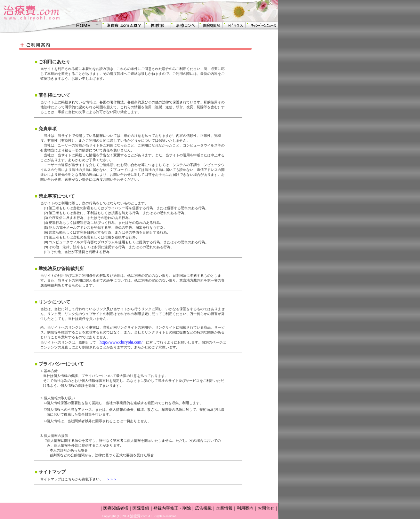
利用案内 (245, 508)
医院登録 (141, 508)
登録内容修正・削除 (172, 508)
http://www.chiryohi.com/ (121, 342)
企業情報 (224, 508)
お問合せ (266, 508)
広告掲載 (203, 508)
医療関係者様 (116, 508)
